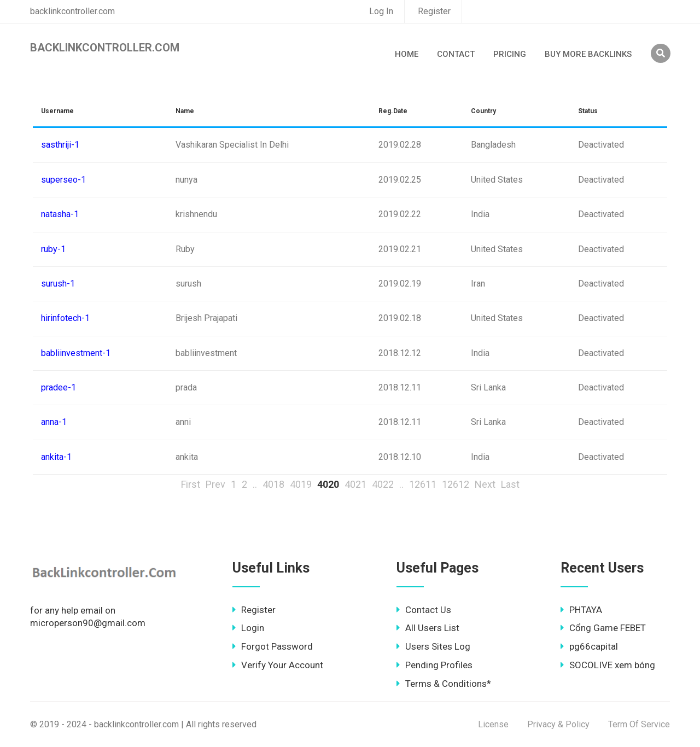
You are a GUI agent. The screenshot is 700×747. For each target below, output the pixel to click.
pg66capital (589, 646)
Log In (381, 11)
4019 (301, 484)
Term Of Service (639, 724)
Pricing (510, 54)
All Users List (428, 628)
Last (510, 484)
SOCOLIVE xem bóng (608, 665)
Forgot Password (273, 646)
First (191, 484)
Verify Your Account (278, 665)
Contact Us (424, 610)
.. (255, 484)
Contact (456, 54)
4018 (273, 484)
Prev (215, 484)
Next (485, 484)
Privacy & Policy (558, 724)
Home (407, 54)
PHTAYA (581, 610)
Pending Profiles (434, 665)
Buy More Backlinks (588, 54)
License (493, 724)
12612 (456, 484)
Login (248, 628)
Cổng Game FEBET (603, 628)
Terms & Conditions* (444, 684)
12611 (423, 484)
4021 (355, 484)
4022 (383, 484)
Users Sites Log (433, 646)
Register (434, 11)
